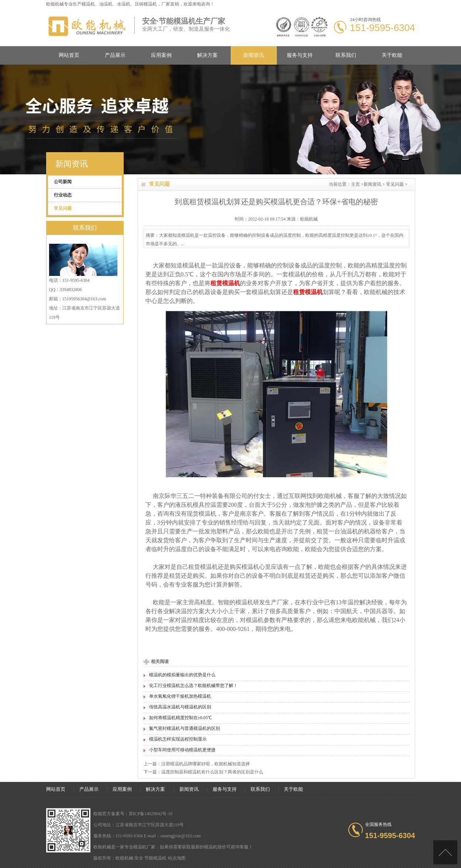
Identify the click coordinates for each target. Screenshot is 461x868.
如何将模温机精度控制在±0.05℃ (181, 718)
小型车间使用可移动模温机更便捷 (182, 750)
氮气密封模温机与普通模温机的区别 (185, 728)
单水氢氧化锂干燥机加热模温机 (180, 696)
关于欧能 (392, 55)
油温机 (349, 531)
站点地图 (177, 858)
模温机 (88, 4)
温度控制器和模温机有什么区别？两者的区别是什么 (212, 772)
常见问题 (395, 184)
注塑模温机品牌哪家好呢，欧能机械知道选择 (206, 764)
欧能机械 (376, 292)
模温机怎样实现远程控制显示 (178, 739)
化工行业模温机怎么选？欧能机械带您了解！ (193, 686)
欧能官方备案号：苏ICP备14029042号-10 (133, 814)
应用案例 (161, 55)
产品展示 (115, 55)
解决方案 (207, 55)
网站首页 (69, 55)
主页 (355, 184)
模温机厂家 (144, 847)
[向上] (445, 852)
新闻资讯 (254, 55)
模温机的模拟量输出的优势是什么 (182, 675)
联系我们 (346, 55)
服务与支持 (300, 55)
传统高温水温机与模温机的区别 (180, 707)
